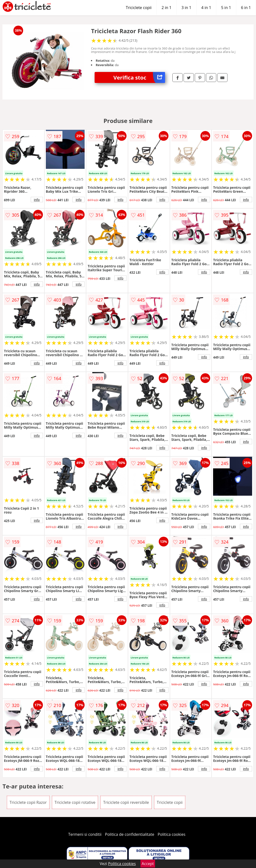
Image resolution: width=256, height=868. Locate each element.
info (37, 200)
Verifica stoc (139, 77)
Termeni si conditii (85, 834)
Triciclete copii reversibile (126, 802)
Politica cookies (172, 834)
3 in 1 (186, 8)
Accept (148, 864)
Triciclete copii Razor (28, 802)
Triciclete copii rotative (75, 802)
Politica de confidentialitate (130, 834)
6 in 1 (246, 8)
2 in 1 (167, 8)
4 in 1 (206, 8)
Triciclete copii (139, 8)
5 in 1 (226, 8)
